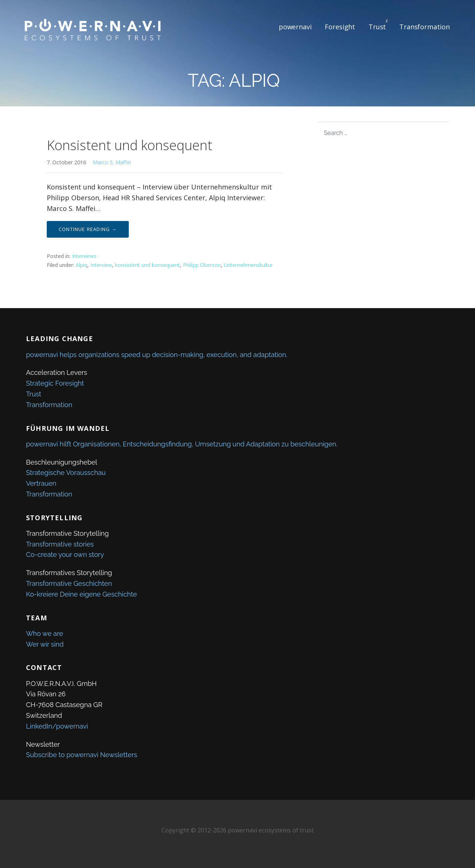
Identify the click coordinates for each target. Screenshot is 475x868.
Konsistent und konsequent (130, 145)
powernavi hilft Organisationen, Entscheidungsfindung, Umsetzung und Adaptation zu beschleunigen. (182, 444)
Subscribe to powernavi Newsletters (82, 755)
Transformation (425, 27)
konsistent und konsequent (148, 265)
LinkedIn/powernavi (57, 726)
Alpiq (81, 265)
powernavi (295, 27)
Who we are (45, 633)
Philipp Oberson (202, 265)
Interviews (84, 256)
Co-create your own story (65, 555)
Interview (101, 265)
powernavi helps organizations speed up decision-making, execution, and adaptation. (157, 355)
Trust (377, 27)
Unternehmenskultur (248, 265)
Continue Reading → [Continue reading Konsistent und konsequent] (88, 229)
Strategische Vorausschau (66, 473)
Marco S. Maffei (112, 162)
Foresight (340, 27)
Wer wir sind (45, 644)
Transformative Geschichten (69, 583)
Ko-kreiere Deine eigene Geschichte (81, 594)
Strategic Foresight (55, 383)
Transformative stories (60, 544)
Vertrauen (41, 483)
